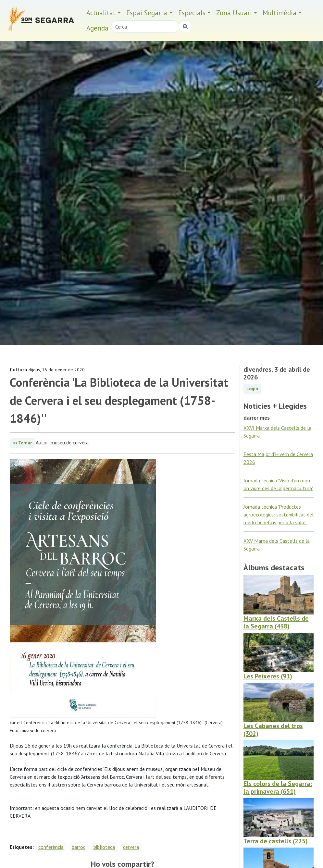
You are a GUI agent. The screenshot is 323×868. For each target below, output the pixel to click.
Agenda (97, 28)
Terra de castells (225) (276, 841)
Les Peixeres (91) (268, 676)
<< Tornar (22, 443)
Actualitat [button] (101, 13)
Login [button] (252, 389)
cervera (131, 847)
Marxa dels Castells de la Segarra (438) (276, 622)
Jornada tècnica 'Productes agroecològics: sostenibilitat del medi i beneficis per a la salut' (279, 515)
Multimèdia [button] (280, 13)
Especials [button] (192, 13)
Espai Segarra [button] (147, 13)
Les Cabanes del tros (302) (273, 730)
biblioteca (104, 847)
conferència (51, 847)
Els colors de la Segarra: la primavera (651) (278, 787)
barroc (79, 847)
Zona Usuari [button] (234, 13)
